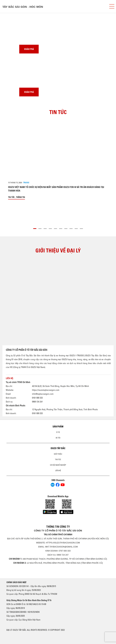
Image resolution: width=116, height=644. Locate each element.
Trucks (26, 183)
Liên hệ (58, 470)
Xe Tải (58, 438)
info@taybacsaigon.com (43, 394)
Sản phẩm (58, 427)
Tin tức (11, 197)
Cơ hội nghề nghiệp (58, 465)
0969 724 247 (63, 555)
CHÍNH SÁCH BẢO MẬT (17, 582)
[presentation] (9, 13)
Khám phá (29, 49)
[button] (35, 228)
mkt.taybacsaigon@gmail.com (61, 547)
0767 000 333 (65, 551)
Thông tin (20, 197)
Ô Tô (58, 432)
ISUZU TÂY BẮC (58, 448)
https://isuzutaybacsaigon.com (46, 390)
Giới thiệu (58, 454)
